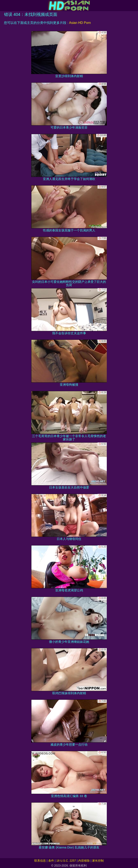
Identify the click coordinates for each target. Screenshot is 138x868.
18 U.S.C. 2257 (66, 861)
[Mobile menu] (4, 6)
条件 (51, 861)
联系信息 (40, 861)
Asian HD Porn (80, 23)
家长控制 (98, 861)
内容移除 (84, 861)
